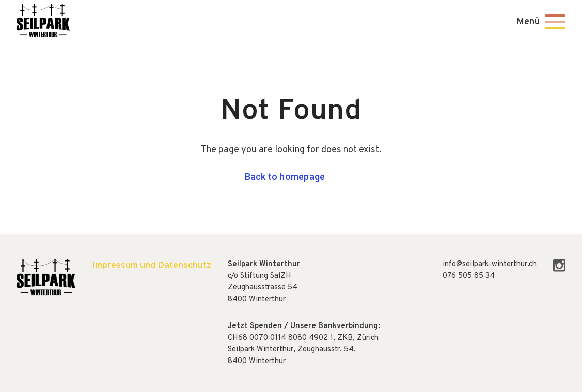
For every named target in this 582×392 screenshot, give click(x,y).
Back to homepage (285, 177)
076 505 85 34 (469, 276)
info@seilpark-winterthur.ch (490, 264)
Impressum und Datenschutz (152, 265)
